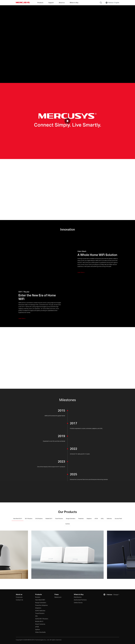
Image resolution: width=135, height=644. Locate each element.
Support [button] (51, 3)
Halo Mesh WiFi (40, 600)
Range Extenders (41, 603)
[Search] (101, 3)
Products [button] (40, 3)
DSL (37, 616)
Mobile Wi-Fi (39, 621)
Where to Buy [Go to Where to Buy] (74, 3)
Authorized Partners (80, 600)
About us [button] (62, 3)
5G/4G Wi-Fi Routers (42, 619)
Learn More (81, 272)
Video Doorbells (40, 632)
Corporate (19, 597)
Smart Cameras (40, 624)
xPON (37, 627)
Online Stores (78, 603)
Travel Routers (40, 613)
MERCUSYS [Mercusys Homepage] (23, 3)
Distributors (78, 597)
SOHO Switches (40, 611)
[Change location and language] (112, 3)
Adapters (38, 608)
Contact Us (19, 600)
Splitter (38, 629)
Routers (38, 597)
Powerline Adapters (41, 605)
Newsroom (58, 597)
